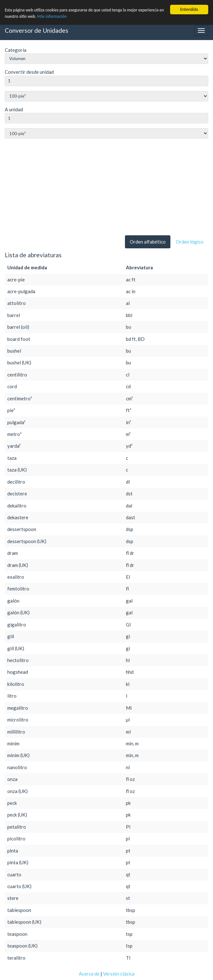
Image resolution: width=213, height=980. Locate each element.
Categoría (16, 50)
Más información (52, 16)
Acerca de (89, 974)
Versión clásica (119, 974)
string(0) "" (106, 96)
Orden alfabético (148, 242)
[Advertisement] (106, 188)
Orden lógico (190, 242)
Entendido (189, 9)
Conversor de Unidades (37, 30)
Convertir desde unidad (29, 72)
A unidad (14, 109)
